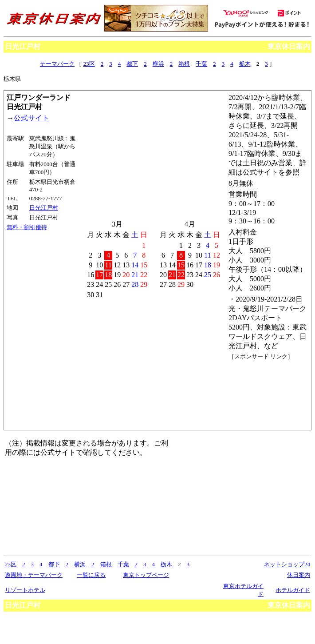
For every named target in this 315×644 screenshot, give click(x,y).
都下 (132, 64)
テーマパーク (57, 64)
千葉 (201, 64)
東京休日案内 (289, 46)
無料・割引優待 (27, 227)
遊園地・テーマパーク (34, 575)
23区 (89, 64)
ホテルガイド (293, 590)
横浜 (158, 64)
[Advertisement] (268, 394)
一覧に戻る (91, 575)
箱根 (184, 64)
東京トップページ (146, 575)
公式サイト (31, 118)
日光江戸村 (44, 208)
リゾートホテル (25, 590)
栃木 (245, 64)
